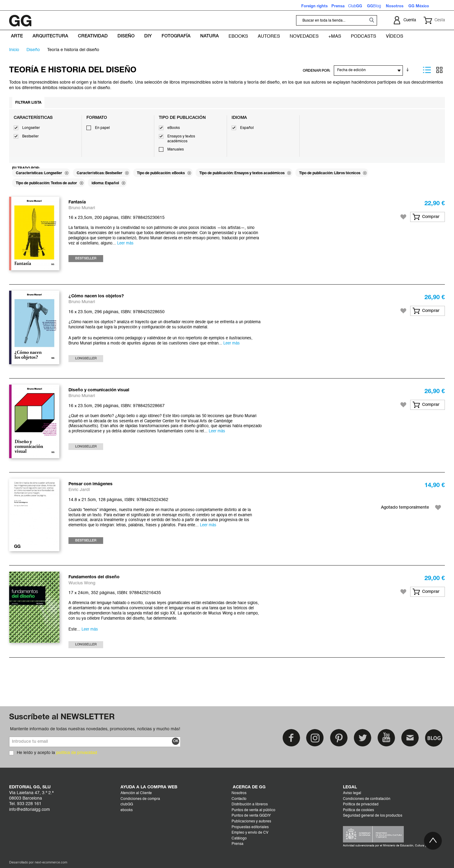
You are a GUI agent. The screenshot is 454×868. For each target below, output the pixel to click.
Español (247, 128)
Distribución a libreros (250, 804)
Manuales (176, 150)
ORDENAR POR (316, 71)
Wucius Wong (82, 583)
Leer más (125, 243)
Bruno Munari (82, 208)
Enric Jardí (79, 490)
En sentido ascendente (409, 70)
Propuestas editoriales (250, 827)
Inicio (14, 50)
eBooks (174, 128)
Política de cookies (358, 810)
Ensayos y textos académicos (181, 139)
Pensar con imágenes (91, 484)
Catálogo (239, 839)
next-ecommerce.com (51, 863)
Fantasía (77, 202)
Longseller (31, 128)
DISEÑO (33, 50)
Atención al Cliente (136, 793)
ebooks (127, 810)
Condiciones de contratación (367, 799)
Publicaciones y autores (251, 821)
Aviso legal (352, 793)
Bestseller (30, 137)
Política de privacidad (361, 804)
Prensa (237, 844)
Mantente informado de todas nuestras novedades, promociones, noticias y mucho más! (95, 729)
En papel (102, 128)
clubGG (127, 804)
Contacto (239, 799)
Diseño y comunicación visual (99, 390)
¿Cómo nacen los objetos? (96, 296)
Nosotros (239, 793)
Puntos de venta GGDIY (251, 816)
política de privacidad (77, 753)
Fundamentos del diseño (94, 577)
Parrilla (439, 70)
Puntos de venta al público (253, 810)
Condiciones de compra (140, 799)
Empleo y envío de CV (250, 833)
